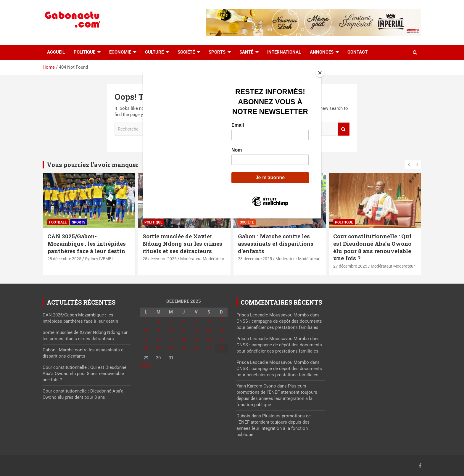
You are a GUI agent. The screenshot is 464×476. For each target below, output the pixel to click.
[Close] (320, 73)
